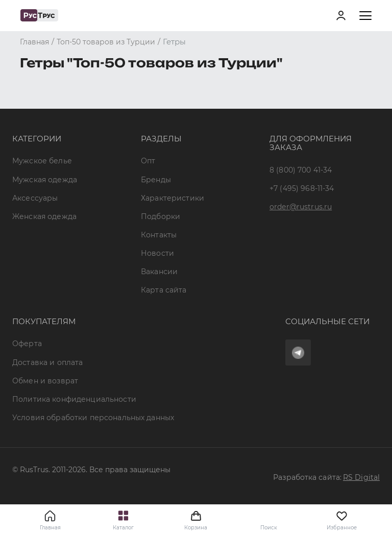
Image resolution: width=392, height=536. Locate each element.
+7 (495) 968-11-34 (302, 188)
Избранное (342, 520)
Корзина (196, 520)
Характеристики (173, 198)
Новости (157, 253)
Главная (50, 528)
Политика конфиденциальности (74, 399)
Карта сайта (164, 290)
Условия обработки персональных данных (93, 418)
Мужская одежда (45, 180)
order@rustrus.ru (301, 207)
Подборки (161, 216)
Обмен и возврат (45, 381)
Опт (148, 161)
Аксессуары (35, 198)
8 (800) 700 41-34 (301, 170)
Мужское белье (42, 161)
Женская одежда (44, 216)
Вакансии (159, 272)
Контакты (159, 235)
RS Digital (361, 477)
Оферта (27, 344)
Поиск (269, 528)
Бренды (156, 180)
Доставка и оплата (47, 362)
